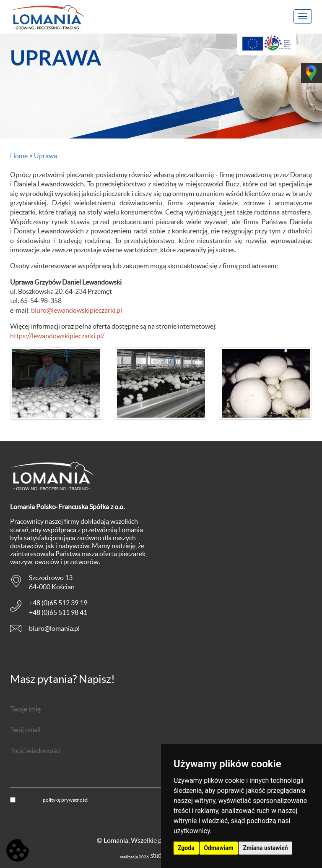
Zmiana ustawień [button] (265, 848)
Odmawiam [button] (219, 848)
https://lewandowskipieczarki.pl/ (57, 336)
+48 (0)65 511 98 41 (58, 612)
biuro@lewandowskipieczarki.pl (77, 310)
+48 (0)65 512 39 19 (58, 603)
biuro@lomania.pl (54, 628)
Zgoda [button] (186, 848)
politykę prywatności (66, 800)
